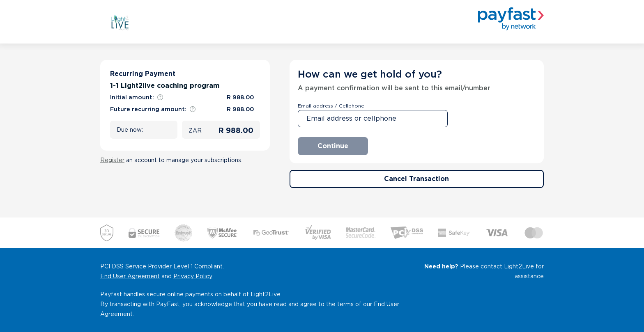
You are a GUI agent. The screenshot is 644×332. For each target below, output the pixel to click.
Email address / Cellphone (331, 106)
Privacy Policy (193, 276)
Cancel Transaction (416, 179)
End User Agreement (130, 276)
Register (112, 160)
